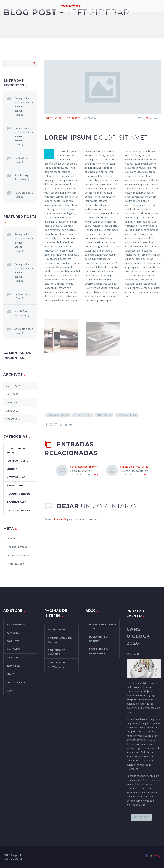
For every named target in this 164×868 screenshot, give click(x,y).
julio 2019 (12, 402)
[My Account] (158, 6)
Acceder (12, 538)
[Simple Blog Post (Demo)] (113, 471)
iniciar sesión (59, 519)
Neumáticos (16, 682)
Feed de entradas (17, 547)
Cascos (13, 658)
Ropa (11, 691)
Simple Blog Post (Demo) (135, 467)
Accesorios (16, 624)
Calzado (14, 649)
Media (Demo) (105, 415)
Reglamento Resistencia (98, 651)
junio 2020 (12, 394)
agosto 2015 (13, 419)
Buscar (34, 63)
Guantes (13, 666)
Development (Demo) (58, 415)
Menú (153, 6)
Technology (16, 502)
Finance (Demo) (83, 415)
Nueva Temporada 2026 (103, 627)
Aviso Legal (57, 629)
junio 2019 (12, 411)
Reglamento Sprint (98, 639)
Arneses (13, 633)
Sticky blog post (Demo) (84, 467)
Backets (13, 641)
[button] (147, 6)
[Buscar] (20, 64)
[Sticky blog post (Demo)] (63, 471)
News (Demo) (73, 118)
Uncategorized (18, 510)
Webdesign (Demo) (127, 415)
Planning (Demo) (19, 494)
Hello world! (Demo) (21, 160)
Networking (16, 477)
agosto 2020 (13, 386)
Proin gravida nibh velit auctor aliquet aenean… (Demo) (24, 106)
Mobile (12, 469)
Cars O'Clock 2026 (138, 636)
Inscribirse (141, 817)
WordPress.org (16, 564)
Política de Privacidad (57, 665)
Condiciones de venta (60, 640)
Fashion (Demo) (53, 118)
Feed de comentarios (19, 555)
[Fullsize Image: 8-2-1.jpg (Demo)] (61, 341)
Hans (11, 674)
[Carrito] (6, 6)
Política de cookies (57, 652)
